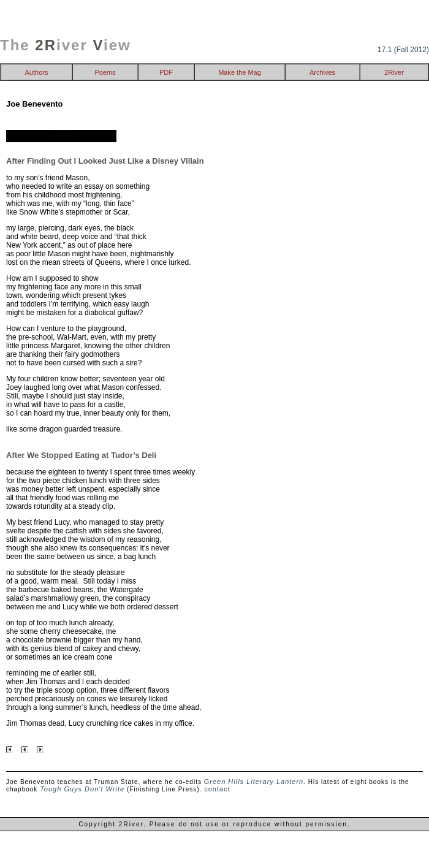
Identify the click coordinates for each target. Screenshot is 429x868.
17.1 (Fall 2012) (403, 50)
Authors (37, 72)
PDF (166, 72)
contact (217, 789)
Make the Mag (240, 72)
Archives (322, 72)
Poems (105, 72)
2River (394, 72)
